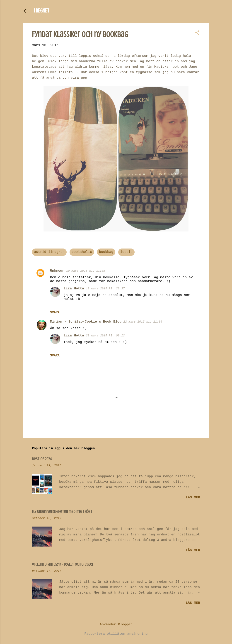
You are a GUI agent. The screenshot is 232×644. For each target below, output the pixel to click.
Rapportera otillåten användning (116, 634)
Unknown (57, 271)
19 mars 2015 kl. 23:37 (105, 289)
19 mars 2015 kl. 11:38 (86, 271)
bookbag (106, 252)
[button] (197, 33)
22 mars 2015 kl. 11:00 (143, 322)
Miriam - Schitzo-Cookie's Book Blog (86, 322)
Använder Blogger (116, 625)
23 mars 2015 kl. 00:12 (105, 336)
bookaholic (82, 252)
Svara (55, 312)
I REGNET (42, 11)
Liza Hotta (74, 289)
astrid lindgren (49, 252)
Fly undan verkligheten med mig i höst (62, 512)
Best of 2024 (42, 459)
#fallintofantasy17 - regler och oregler (63, 564)
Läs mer (193, 498)
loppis (126, 252)
